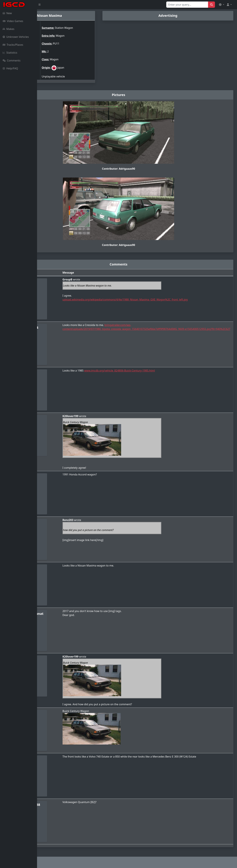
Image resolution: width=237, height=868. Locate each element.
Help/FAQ (10, 68)
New (7, 13)
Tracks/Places (13, 45)
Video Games (13, 21)
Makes (8, 29)
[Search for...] (187, 5)
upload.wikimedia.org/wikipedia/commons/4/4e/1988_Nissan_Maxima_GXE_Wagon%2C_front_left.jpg (153, 300)
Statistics (10, 53)
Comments (12, 60)
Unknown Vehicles (16, 37)
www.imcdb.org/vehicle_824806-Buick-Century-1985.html (147, 371)
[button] (222, 5)
